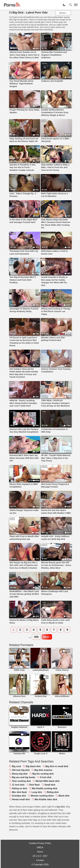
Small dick (50, 785)
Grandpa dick (19, 796)
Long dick (37, 792)
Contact (40, 860)
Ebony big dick (20, 774)
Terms (40, 852)
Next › (47, 637)
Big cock (17, 766)
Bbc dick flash (19, 792)
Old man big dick (21, 770)
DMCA (40, 847)
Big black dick (33, 766)
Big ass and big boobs (24, 777)
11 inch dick (18, 785)
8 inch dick (46, 777)
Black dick (64, 796)
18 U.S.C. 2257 (40, 856)
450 (36, 637)
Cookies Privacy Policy (40, 843)
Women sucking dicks (42, 796)
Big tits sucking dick (43, 774)
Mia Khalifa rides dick (46, 799)
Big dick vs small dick (57, 766)
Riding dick (53, 792)
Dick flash (34, 785)
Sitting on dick (19, 788)
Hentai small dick (21, 799)
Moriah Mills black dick (47, 781)
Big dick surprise (43, 770)
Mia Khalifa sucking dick (45, 788)
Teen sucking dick (21, 781)
